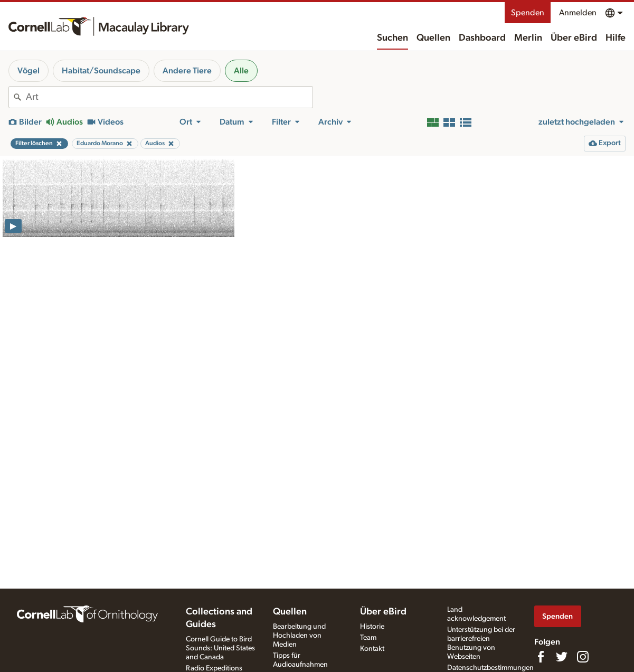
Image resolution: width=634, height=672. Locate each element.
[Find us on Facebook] (541, 657)
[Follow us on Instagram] (583, 657)
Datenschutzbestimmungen (490, 668)
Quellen (433, 38)
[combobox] (169, 97)
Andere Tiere (187, 71)
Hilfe (616, 38)
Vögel (29, 71)
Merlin (528, 38)
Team (368, 638)
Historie (372, 627)
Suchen (392, 38)
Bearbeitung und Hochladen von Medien (299, 636)
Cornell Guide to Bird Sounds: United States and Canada (220, 648)
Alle (241, 71)
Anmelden (578, 13)
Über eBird (574, 38)
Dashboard (482, 38)
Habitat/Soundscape (101, 71)
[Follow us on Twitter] (562, 657)
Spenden (528, 13)
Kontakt (372, 649)
